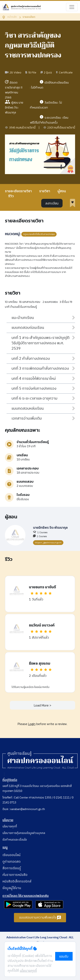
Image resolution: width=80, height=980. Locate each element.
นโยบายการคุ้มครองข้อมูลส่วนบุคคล (24, 833)
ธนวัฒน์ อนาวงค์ (42, 625)
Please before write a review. (43, 724)
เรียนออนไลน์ (11, 855)
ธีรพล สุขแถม (40, 663)
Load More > (43, 705)
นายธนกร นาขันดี (42, 587)
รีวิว (11, 196)
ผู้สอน (62, 191)
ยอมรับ (64, 956)
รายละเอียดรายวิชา (18, 191)
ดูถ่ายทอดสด (11, 862)
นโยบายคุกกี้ (10, 826)
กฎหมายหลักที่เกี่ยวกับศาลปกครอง (39, 234)
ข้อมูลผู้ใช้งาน (12, 888)
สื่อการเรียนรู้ (12, 868)
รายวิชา (45, 191)
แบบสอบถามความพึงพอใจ (40, 918)
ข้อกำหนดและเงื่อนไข (15, 840)
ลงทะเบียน (52, 203)
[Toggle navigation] (72, 7)
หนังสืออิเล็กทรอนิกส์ (17, 882)
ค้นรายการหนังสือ (15, 875)
